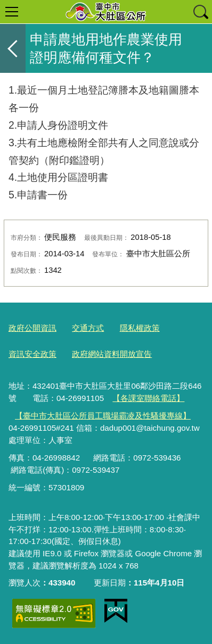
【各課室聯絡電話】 (148, 398)
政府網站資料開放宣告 (112, 354)
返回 (13, 48)
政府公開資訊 (32, 328)
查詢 (200, 12)
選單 (12, 12)
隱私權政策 (140, 328)
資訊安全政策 (32, 354)
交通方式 (88, 328)
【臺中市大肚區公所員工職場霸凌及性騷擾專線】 (103, 416)
